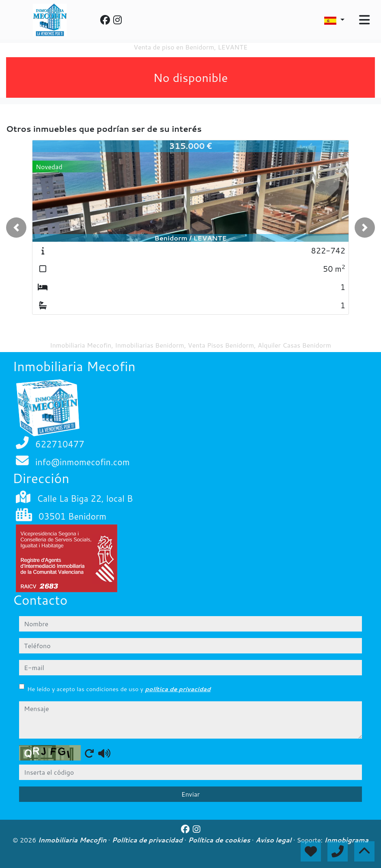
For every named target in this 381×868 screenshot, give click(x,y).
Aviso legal (274, 840)
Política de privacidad (148, 840)
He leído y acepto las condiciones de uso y (119, 689)
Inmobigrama (346, 840)
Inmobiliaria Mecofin (73, 840)
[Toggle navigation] (364, 20)
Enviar (191, 794)
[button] (16, 228)
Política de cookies (220, 840)
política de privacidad (178, 689)
